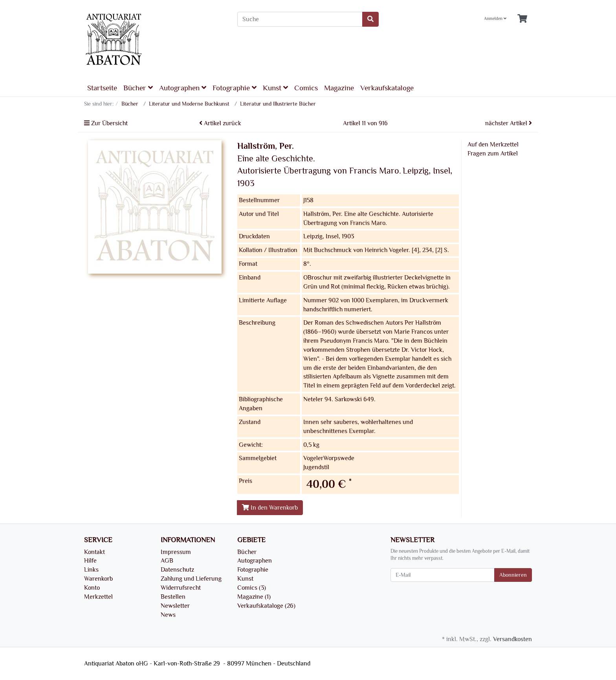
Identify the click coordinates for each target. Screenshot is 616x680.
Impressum (176, 552)
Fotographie (235, 88)
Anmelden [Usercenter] (495, 19)
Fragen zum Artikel (493, 154)
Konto (92, 588)
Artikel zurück (220, 123)
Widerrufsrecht (181, 588)
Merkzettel (98, 597)
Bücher (138, 88)
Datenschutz (177, 570)
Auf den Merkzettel (493, 144)
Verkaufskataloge (387, 88)
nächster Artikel (509, 123)
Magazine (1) (254, 597)
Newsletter (175, 606)
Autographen (183, 88)
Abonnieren (513, 575)
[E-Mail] (443, 575)
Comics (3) (252, 588)
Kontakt (94, 552)
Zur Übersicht (106, 123)
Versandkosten (512, 639)
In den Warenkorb (270, 508)
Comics (306, 88)
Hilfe (90, 561)
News (168, 615)
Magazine (339, 88)
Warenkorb (98, 579)
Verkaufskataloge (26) (266, 606)
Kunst (275, 88)
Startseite (102, 88)
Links (91, 570)
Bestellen (173, 597)
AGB (167, 561)
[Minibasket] (522, 19)
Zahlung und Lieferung (191, 579)
